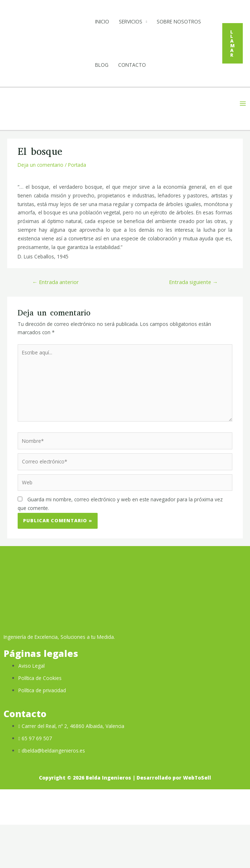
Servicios (134, 21)
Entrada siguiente (193, 325)
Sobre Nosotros (120, 65)
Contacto (112, 108)
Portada (77, 208)
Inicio (105, 21)
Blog (159, 65)
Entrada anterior (55, 325)
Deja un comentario (41, 208)
